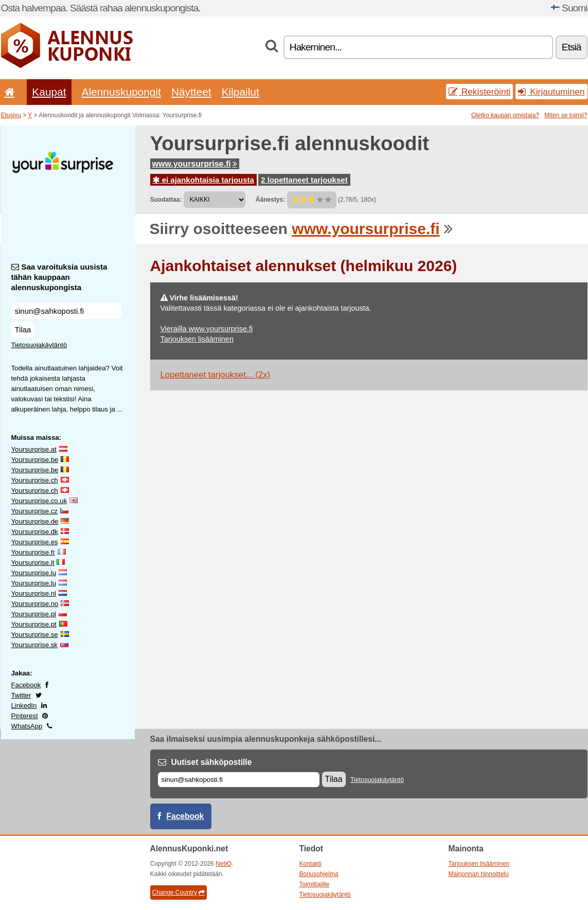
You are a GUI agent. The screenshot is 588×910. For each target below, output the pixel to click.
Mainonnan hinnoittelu (479, 874)
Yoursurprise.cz (34, 511)
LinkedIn (24, 706)
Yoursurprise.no (35, 604)
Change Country (179, 893)
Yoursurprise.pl (34, 614)
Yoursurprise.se (35, 635)
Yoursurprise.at (34, 449)
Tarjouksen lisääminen (197, 339)
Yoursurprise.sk (34, 645)
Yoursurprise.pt (34, 624)
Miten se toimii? (566, 115)
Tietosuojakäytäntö (39, 345)
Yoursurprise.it (33, 563)
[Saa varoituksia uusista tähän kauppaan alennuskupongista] (66, 311)
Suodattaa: (166, 200)
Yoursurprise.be (35, 460)
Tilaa (23, 329)
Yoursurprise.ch (35, 480)
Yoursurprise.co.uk (39, 501)
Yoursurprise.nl (34, 593)
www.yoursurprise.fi (195, 164)
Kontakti (310, 864)
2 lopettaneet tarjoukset (304, 180)
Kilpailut (240, 92)
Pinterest (25, 716)
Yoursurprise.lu (34, 573)
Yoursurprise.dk (35, 532)
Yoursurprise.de (35, 521)
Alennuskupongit (121, 92)
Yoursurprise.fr (33, 552)
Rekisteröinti (480, 92)
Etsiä (572, 47)
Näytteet (191, 92)
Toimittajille (315, 884)
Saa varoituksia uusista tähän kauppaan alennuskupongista (59, 277)
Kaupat (49, 92)
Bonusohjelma (319, 874)
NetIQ (224, 864)
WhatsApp (27, 726)
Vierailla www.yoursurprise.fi (207, 329)
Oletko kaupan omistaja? (505, 115)
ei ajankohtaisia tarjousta (203, 180)
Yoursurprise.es (35, 542)
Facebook (26, 685)
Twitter (21, 695)
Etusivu (11, 115)
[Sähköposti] (239, 780)
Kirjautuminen (551, 92)
